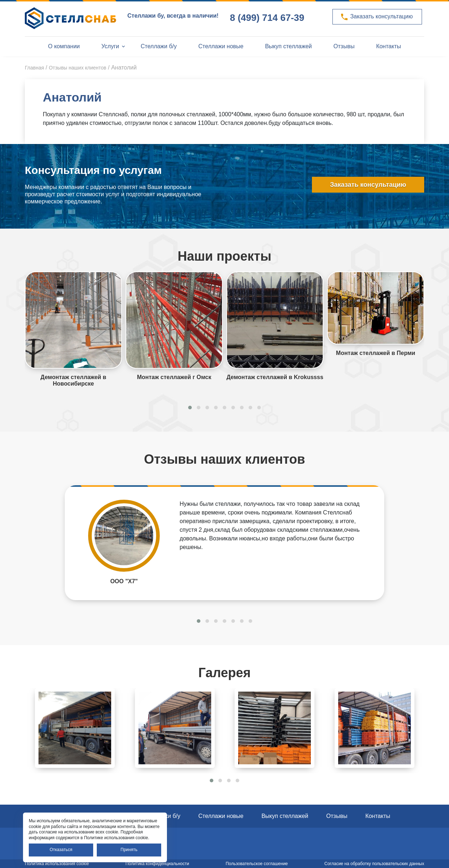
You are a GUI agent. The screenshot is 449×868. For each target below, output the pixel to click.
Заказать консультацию (376, 17)
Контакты (388, 46)
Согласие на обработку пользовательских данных (374, 864)
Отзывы (344, 46)
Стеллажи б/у (159, 46)
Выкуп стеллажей (289, 46)
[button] (190, 408)
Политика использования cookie (57, 864)
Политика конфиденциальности (157, 864)
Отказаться (61, 850)
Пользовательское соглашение (257, 864)
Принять (129, 850)
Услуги (110, 46)
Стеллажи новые (221, 46)
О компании (64, 46)
